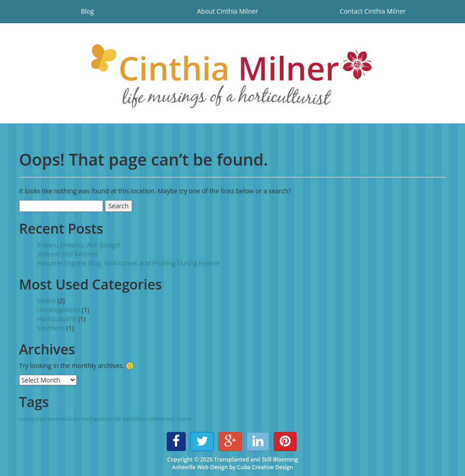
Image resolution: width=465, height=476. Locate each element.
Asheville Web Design (200, 467)
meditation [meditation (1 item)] (134, 419)
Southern (51, 328)
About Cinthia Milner (228, 11)
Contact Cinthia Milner (373, 11)
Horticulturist (57, 319)
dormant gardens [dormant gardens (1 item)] (93, 419)
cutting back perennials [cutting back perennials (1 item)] (45, 419)
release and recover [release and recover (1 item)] (171, 419)
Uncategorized (59, 310)
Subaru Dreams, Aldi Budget (79, 245)
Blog (87, 11)
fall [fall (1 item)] (117, 419)
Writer (47, 301)
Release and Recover (68, 254)
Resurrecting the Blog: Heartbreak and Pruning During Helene (129, 263)
